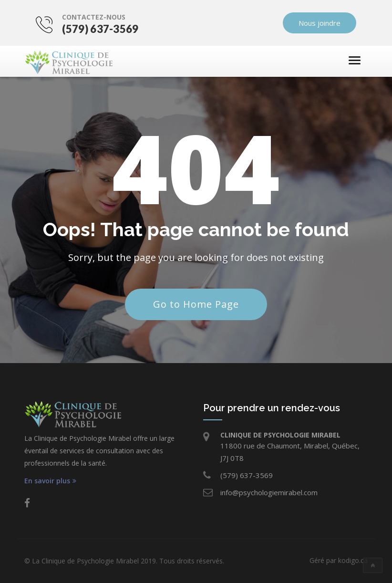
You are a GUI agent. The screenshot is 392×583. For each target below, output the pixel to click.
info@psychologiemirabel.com (269, 492)
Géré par (339, 560)
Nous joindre (331, 23)
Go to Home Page (196, 304)
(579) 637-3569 (89, 29)
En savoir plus (50, 481)
